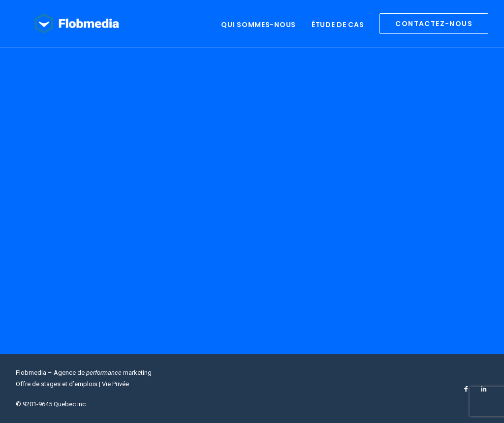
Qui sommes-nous (258, 29)
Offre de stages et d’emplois (57, 384)
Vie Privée (115, 384)
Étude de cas (338, 29)
